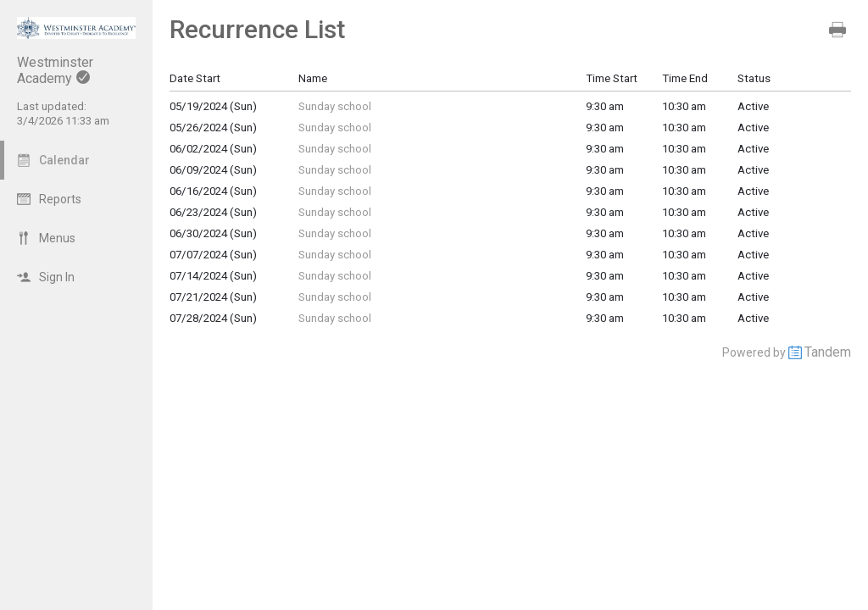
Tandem (828, 352)
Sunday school (335, 106)
